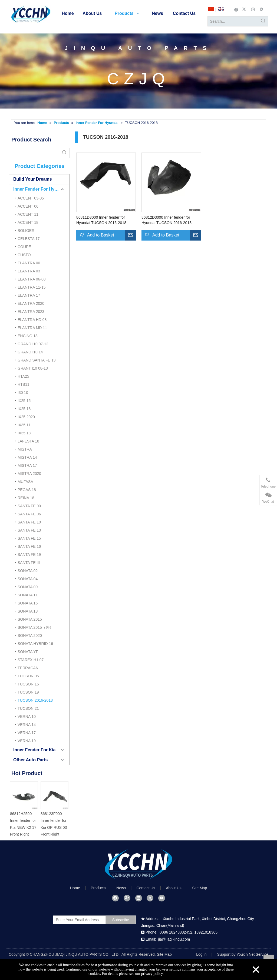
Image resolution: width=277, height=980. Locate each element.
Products (98, 888)
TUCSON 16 (28, 684)
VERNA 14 (27, 725)
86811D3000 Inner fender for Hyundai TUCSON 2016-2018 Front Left (101, 220)
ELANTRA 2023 (31, 312)
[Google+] (127, 898)
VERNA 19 (27, 741)
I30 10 (23, 393)
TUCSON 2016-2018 (35, 700)
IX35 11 (24, 425)
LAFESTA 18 (28, 441)
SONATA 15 (28, 603)
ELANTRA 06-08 (32, 279)
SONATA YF (28, 652)
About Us (174, 888)
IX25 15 (24, 401)
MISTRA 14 (27, 457)
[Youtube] (162, 898)
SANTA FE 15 (29, 538)
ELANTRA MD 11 (32, 328)
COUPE (24, 247)
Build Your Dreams (33, 179)
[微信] (261, 9)
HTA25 (23, 376)
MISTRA (25, 449)
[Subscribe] (121, 920)
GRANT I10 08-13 (33, 368)
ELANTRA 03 (29, 271)
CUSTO (24, 255)
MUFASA (25, 482)
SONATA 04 (28, 579)
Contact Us (146, 888)
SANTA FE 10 (29, 522)
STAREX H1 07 (31, 660)
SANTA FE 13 (29, 530)
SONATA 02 (28, 571)
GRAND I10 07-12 (33, 344)
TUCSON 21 (28, 708)
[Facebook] (236, 9)
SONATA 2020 (30, 636)
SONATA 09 (28, 587)
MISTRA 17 (27, 465)
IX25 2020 (26, 417)
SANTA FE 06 (29, 514)
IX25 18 (24, 409)
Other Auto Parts (30, 760)
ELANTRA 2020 (31, 303)
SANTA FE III (29, 563)
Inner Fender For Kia (34, 750)
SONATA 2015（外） (35, 627)
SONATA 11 (28, 595)
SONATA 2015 (30, 619)
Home (75, 888)
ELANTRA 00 (29, 263)
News (121, 888)
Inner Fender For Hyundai (40, 189)
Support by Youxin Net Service (243, 954)
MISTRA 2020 (29, 474)
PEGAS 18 (27, 490)
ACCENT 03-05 (31, 198)
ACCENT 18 (28, 222)
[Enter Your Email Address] (85, 920)
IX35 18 (24, 433)
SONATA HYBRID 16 (35, 644)
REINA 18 (26, 498)
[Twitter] (245, 9)
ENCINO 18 (28, 336)
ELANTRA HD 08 (32, 320)
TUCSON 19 (28, 692)
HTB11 (24, 384)
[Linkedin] (139, 898)
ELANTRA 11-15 (32, 287)
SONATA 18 (28, 611)
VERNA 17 (27, 733)
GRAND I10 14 (30, 352)
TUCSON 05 (28, 676)
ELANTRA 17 (29, 295)
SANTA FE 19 (29, 555)
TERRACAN (28, 668)
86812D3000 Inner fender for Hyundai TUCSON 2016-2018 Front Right (166, 220)
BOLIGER (26, 231)
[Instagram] (253, 9)
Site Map (199, 888)
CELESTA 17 (29, 239)
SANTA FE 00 (29, 506)
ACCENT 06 (28, 206)
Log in (201, 954)
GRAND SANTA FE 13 (37, 360)
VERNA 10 (27, 717)
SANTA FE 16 (29, 546)
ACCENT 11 (28, 214)
